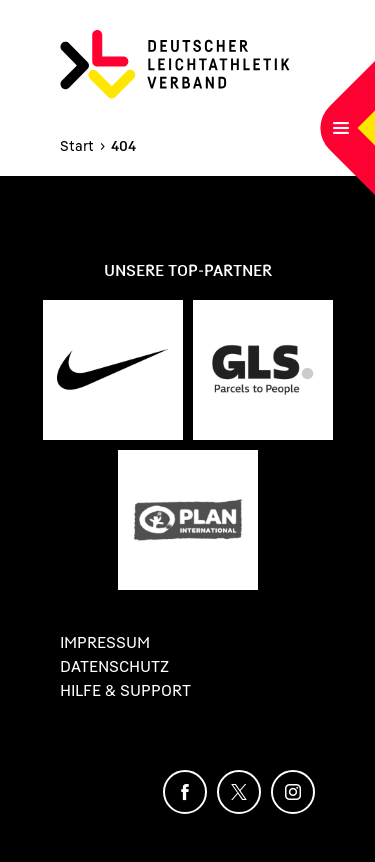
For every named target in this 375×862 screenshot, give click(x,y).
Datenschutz (114, 666)
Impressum (105, 642)
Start (77, 145)
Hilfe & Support (125, 690)
